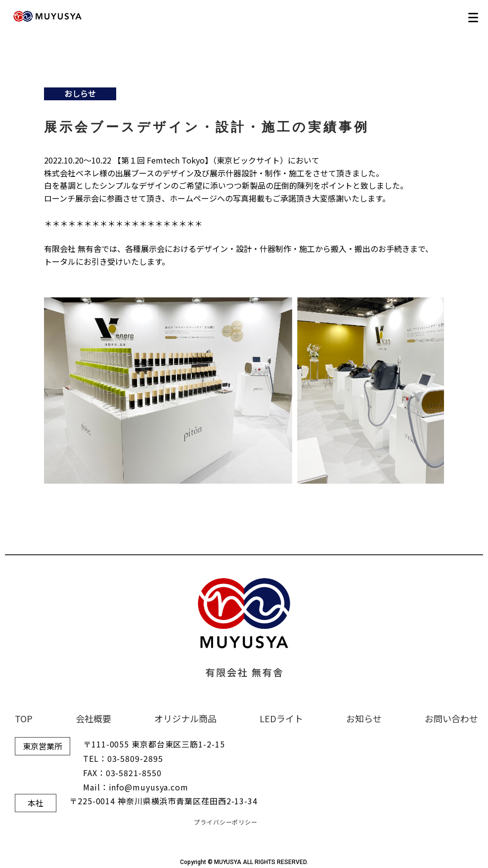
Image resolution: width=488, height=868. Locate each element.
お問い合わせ (451, 718)
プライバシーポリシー (226, 822)
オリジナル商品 (185, 718)
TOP (24, 718)
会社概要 (93, 718)
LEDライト (281, 718)
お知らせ (364, 718)
